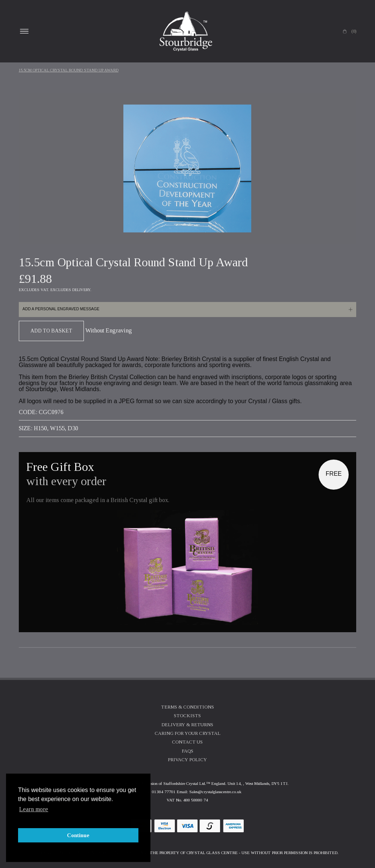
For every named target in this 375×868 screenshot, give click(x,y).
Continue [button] (78, 835)
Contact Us (187, 742)
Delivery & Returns (187, 725)
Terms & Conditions (187, 707)
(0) (354, 31)
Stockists (187, 716)
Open (24, 31)
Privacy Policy (187, 760)
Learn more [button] (34, 809)
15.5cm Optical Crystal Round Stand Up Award (69, 70)
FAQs (187, 751)
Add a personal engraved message (61, 309)
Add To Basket (51, 331)
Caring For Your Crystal (187, 733)
